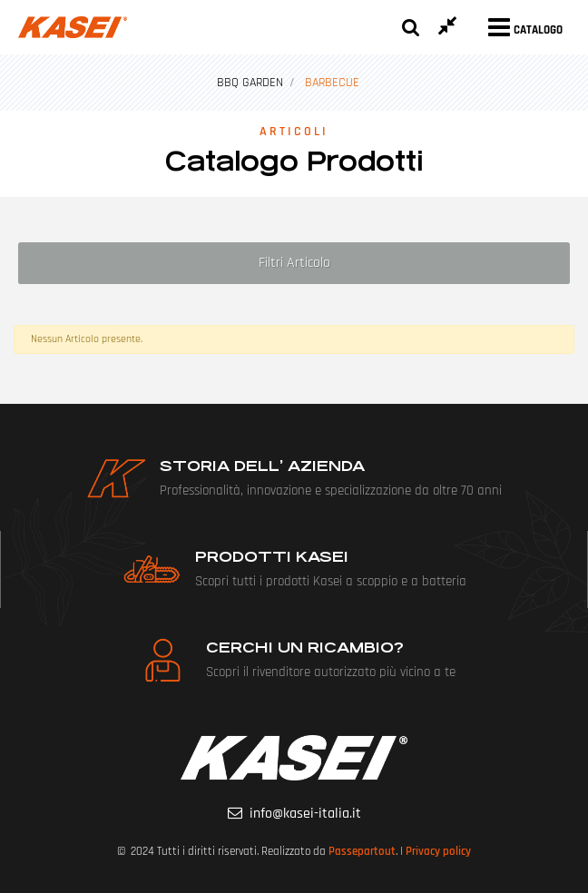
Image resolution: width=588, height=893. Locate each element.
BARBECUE (332, 83)
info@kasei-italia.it (305, 814)
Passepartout (362, 851)
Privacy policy (438, 851)
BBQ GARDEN (250, 83)
